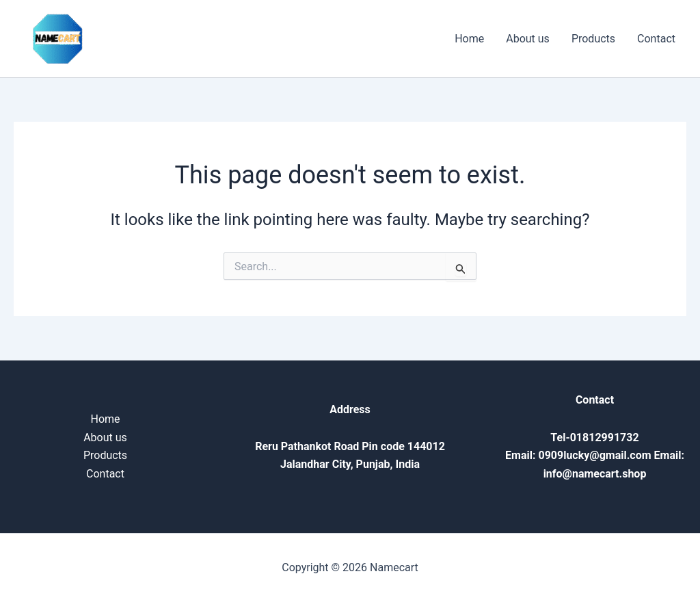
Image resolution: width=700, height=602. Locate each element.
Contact (656, 39)
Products (593, 39)
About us (528, 39)
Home (469, 39)
